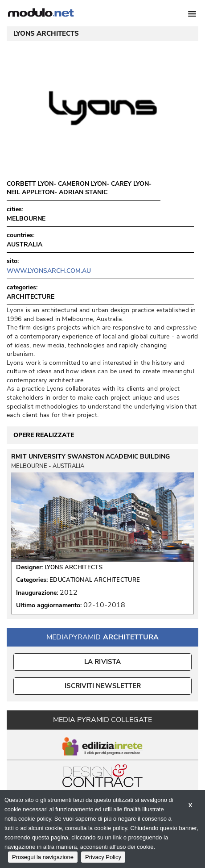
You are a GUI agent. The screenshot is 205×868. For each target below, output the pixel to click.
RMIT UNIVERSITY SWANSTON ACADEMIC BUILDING (90, 457)
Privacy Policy (103, 857)
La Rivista (103, 662)
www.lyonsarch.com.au (49, 271)
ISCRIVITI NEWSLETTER (103, 686)
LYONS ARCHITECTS (74, 568)
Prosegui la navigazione (43, 857)
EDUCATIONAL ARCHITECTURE (95, 580)
